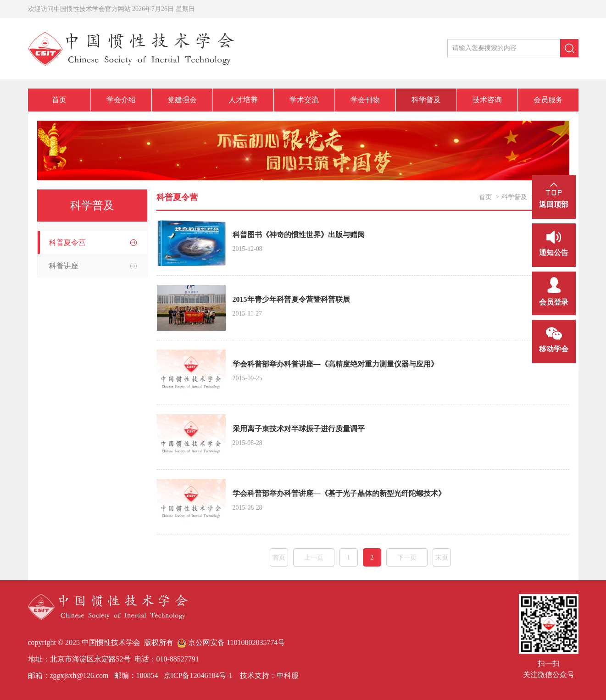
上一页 (314, 558)
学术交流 (304, 100)
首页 (59, 100)
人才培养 (243, 100)
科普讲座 (64, 266)
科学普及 (426, 100)
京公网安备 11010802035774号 (231, 642)
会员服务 (548, 100)
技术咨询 (487, 100)
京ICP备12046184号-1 (197, 675)
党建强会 (182, 100)
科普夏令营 (67, 242)
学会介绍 (121, 100)
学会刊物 (365, 100)
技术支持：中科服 (269, 675)
